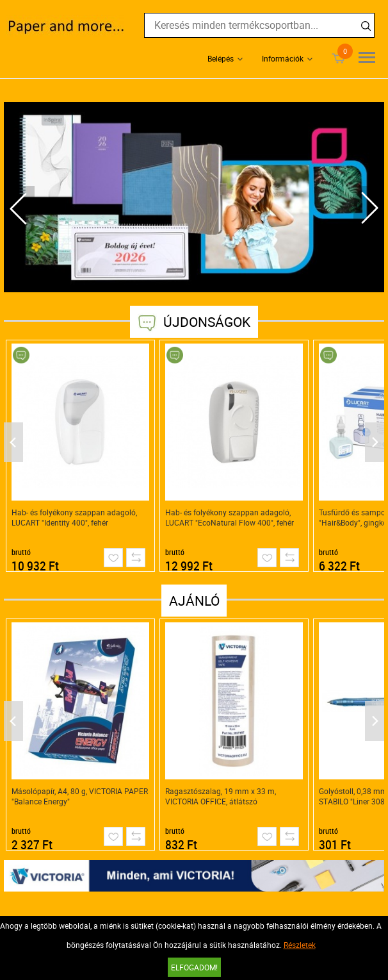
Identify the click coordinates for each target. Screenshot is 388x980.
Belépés (221, 58)
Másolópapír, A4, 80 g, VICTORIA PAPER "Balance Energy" (80, 796)
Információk (283, 58)
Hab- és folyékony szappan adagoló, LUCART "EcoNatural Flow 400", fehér (230, 517)
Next (369, 208)
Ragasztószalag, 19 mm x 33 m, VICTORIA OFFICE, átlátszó (221, 796)
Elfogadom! (194, 967)
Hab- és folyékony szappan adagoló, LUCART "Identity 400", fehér (74, 517)
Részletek (300, 945)
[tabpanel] (194, 197)
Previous (19, 208)
